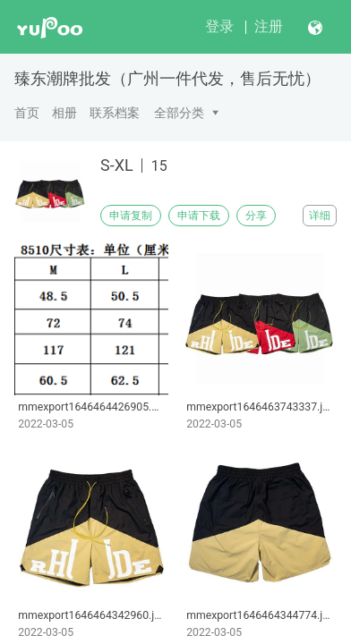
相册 (64, 113)
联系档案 (115, 113)
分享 (256, 216)
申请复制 (131, 216)
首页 (27, 113)
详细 (320, 216)
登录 (219, 26)
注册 (269, 26)
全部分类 (179, 113)
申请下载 (199, 216)
